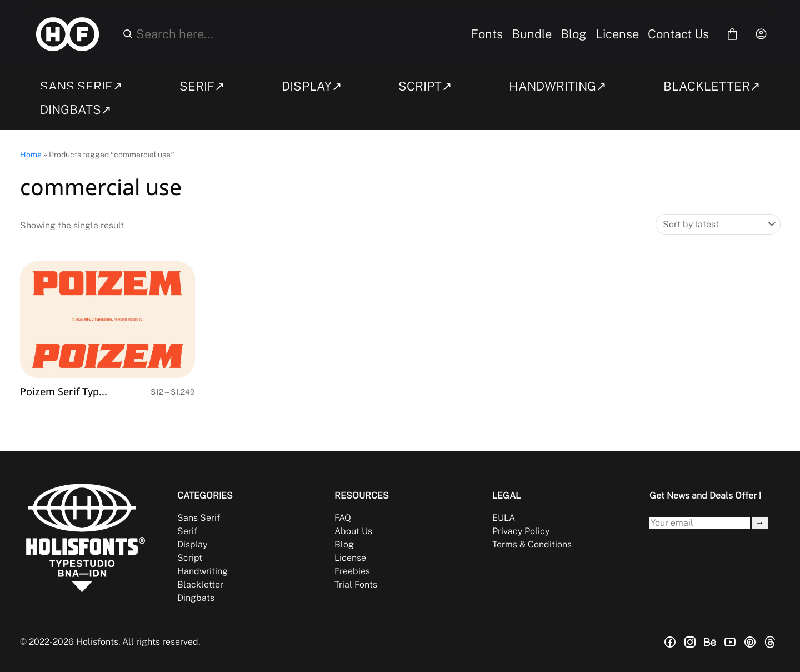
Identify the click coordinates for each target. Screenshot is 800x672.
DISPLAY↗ (312, 86)
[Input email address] (700, 523)
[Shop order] (718, 224)
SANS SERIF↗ (81, 86)
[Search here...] (295, 34)
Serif (187, 531)
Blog (574, 34)
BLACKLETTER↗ (712, 86)
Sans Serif (199, 518)
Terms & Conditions (532, 544)
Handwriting (202, 571)
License (617, 34)
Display (192, 544)
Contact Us (678, 34)
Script (190, 558)
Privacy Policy (521, 531)
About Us (353, 531)
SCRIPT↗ (425, 86)
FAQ (343, 518)
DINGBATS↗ (76, 109)
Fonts (487, 34)
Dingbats (196, 598)
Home (31, 155)
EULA (504, 518)
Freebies (352, 571)
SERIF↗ (202, 86)
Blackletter (200, 584)
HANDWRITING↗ (557, 86)
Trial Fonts (356, 584)
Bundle (532, 34)
